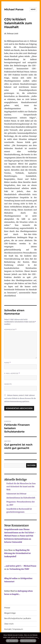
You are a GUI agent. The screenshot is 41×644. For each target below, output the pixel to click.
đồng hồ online (11, 578)
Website (8, 384)
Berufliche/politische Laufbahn (18, 618)
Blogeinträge (10, 613)
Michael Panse (14, 9)
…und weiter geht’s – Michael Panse (20, 566)
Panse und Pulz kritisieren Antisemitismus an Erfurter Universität (19, 539)
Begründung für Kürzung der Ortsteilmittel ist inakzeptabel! (17, 553)
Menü (33, 9)
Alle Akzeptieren (12, 641)
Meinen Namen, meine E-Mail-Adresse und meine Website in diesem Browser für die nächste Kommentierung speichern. (20, 398)
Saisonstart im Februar (16, 494)
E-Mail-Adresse (12, 373)
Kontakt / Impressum (14, 629)
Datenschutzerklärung (28, 641)
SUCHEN (31, 465)
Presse (7, 608)
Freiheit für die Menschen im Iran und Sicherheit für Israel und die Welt (21, 487)
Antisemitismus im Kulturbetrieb (21, 498)
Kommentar (10, 330)
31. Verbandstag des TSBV (18, 569)
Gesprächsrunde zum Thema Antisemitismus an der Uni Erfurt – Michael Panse (20, 533)
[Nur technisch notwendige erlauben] (38, 638)
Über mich (9, 624)
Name (7, 363)
